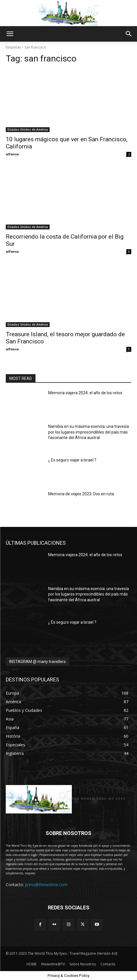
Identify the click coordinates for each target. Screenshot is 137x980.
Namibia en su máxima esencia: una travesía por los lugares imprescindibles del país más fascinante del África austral (89, 432)
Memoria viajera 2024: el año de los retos (85, 393)
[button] (10, 34)
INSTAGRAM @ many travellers (37, 662)
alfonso (12, 154)
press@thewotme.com (46, 885)
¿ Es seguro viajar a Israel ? (72, 460)
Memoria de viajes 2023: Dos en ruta (81, 494)
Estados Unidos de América (28, 129)
